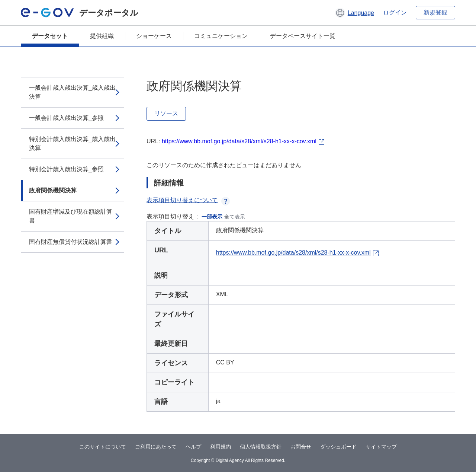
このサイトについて (103, 447)
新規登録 (435, 12)
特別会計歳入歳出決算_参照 (66, 169)
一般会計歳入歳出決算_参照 (66, 118)
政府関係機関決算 (53, 190)
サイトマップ (381, 447)
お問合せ (301, 447)
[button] (355, 13)
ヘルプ (193, 447)
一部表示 (212, 217)
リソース (166, 113)
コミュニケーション (221, 36)
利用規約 (221, 447)
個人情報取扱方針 (261, 447)
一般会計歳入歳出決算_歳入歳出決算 (72, 92)
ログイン (395, 12)
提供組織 (102, 36)
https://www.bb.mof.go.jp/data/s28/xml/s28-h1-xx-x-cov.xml (239, 141)
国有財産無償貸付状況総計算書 (71, 242)
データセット (50, 36)
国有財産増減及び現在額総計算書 (71, 216)
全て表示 (235, 217)
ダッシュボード (338, 447)
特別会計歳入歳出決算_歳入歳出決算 (72, 143)
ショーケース (154, 36)
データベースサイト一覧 (303, 36)
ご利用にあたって (156, 447)
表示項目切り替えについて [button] (188, 200)
